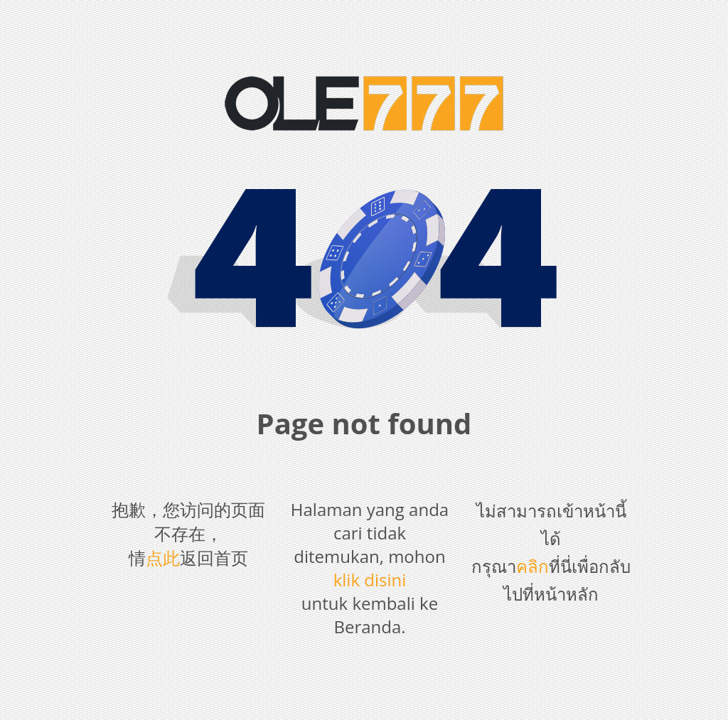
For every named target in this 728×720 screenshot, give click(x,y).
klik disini (370, 580)
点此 (163, 558)
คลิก (532, 566)
